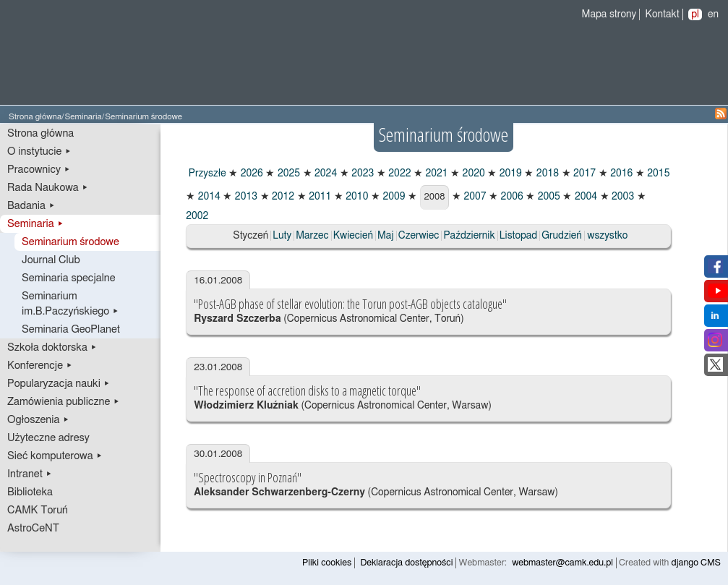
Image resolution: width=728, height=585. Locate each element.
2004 (584, 197)
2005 (548, 197)
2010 (356, 197)
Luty (282, 236)
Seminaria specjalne (69, 278)
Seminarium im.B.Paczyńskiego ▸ (70, 304)
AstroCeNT (33, 528)
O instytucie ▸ (39, 151)
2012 (282, 197)
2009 (393, 197)
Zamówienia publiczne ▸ (64, 402)
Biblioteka (30, 492)
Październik (469, 236)
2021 (436, 174)
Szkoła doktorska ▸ (52, 347)
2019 (509, 174)
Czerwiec (419, 236)
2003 (622, 197)
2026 (250, 174)
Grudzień (562, 236)
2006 (511, 197)
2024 (325, 174)
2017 (584, 174)
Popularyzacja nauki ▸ (59, 384)
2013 (245, 197)
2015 (658, 174)
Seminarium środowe (70, 242)
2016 (621, 174)
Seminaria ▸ (35, 224)
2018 (546, 174)
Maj (386, 236)
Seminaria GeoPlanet (71, 329)
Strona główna (35, 117)
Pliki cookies (327, 563)
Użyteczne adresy (48, 438)
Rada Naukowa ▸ (48, 188)
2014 (208, 197)
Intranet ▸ (30, 474)
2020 (472, 174)
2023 (362, 174)
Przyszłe (206, 174)
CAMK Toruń (38, 510)
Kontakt (663, 14)
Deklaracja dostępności (406, 563)
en (713, 14)
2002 (197, 216)
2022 (399, 174)
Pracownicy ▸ (39, 170)
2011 (319, 197)
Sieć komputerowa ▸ (55, 456)
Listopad (519, 236)
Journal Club (51, 260)
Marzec (312, 236)
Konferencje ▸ (40, 366)
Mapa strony (609, 14)
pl (695, 14)
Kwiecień (353, 236)
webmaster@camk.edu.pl (562, 563)
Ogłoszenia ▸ (38, 420)
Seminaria (83, 117)
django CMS (697, 563)
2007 (474, 197)
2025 (287, 174)
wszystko (607, 236)
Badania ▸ (31, 206)
